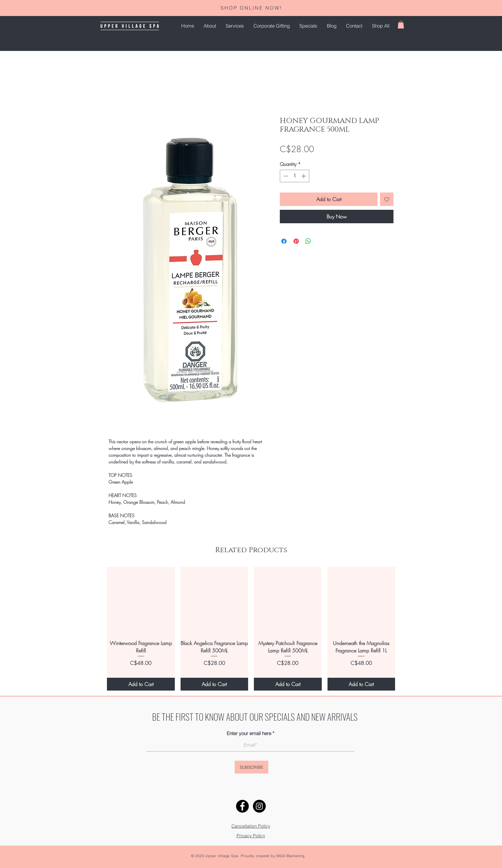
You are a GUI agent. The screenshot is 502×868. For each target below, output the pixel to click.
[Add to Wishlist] (387, 199)
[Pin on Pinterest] (296, 241)
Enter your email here (249, 733)
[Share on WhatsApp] (308, 241)
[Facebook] (242, 806)
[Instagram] (259, 806)
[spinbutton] (295, 176)
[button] (235, 26)
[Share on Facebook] (284, 241)
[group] (251, 629)
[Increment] (304, 176)
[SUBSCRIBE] (251, 767)
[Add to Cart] (141, 684)
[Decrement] (285, 176)
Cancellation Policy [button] (251, 826)
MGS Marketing (291, 856)
